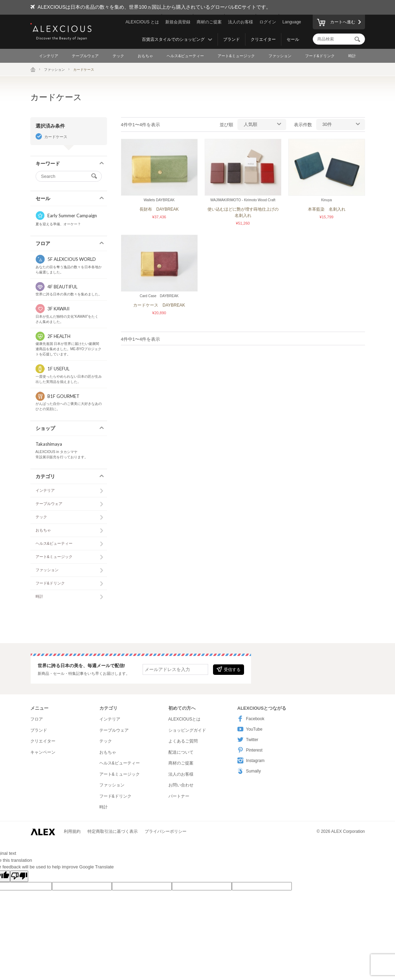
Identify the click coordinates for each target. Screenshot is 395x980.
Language (292, 22)
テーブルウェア (85, 56)
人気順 (250, 124)
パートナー (179, 796)
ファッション (280, 56)
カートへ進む (336, 23)
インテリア (49, 56)
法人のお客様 (241, 22)
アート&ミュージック (236, 56)
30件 (327, 124)
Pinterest (250, 750)
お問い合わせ (181, 785)
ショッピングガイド (187, 730)
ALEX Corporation (348, 831)
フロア (37, 719)
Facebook (251, 719)
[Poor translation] (19, 876)
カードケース (56, 137)
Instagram (251, 760)
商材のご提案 (209, 22)
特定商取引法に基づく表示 (113, 831)
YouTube (250, 729)
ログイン (268, 22)
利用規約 (72, 831)
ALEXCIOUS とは (142, 22)
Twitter (248, 740)
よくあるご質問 (183, 741)
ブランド (231, 39)
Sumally (249, 771)
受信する (229, 669)
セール (293, 39)
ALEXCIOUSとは (185, 719)
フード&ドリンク (320, 56)
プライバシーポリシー (166, 831)
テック (118, 56)
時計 (352, 56)
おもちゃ (145, 56)
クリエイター (263, 39)
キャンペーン (43, 752)
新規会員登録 (178, 22)
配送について (181, 752)
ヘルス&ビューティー (185, 56)
